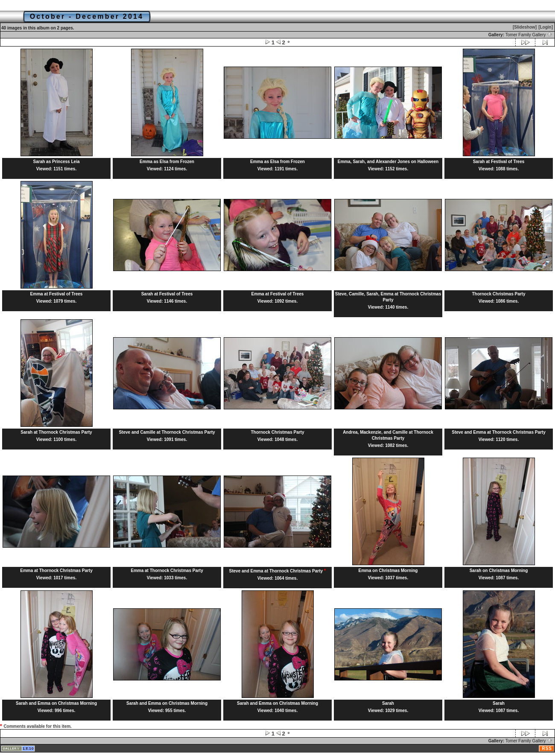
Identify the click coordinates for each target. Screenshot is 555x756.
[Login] (546, 27)
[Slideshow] (525, 27)
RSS (547, 749)
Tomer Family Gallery (529, 35)
